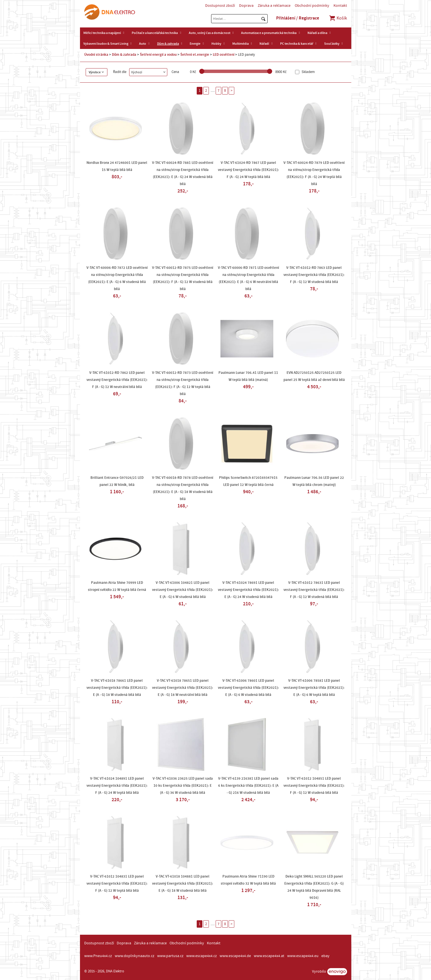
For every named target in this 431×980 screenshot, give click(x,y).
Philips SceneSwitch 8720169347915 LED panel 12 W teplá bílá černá (248, 481)
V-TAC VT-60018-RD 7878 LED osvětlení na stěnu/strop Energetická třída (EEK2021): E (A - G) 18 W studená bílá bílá (183, 488)
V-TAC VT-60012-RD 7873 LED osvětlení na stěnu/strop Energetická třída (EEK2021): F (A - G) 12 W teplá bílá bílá (183, 383)
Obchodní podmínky (312, 6)
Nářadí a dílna (317, 33)
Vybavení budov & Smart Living (106, 44)
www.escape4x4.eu (303, 956)
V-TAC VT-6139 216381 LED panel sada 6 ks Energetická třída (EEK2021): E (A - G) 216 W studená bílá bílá (248, 786)
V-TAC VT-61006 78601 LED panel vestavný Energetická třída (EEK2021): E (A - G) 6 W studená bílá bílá (248, 688)
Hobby (216, 44)
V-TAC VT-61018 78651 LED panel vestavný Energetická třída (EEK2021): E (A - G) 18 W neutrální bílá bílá (183, 688)
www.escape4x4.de (235, 956)
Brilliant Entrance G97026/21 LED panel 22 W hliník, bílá (117, 481)
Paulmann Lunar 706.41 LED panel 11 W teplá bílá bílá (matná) (248, 376)
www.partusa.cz (170, 956)
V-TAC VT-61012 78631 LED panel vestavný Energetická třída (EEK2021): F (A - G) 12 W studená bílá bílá (314, 590)
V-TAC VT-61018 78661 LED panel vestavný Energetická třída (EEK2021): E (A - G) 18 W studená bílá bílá (117, 688)
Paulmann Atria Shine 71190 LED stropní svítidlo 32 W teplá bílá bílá (248, 880)
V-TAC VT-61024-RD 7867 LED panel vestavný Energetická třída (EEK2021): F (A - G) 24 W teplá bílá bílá (248, 170)
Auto (143, 44)
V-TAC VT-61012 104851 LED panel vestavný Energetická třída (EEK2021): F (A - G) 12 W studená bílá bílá (314, 786)
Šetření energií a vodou (158, 55)
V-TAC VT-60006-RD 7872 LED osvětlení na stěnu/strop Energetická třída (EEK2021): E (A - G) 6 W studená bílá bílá (117, 278)
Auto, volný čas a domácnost (210, 33)
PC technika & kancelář (297, 44)
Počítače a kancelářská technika (155, 33)
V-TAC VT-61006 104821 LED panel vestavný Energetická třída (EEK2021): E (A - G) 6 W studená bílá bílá (183, 590)
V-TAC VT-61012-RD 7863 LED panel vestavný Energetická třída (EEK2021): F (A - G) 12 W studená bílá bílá (314, 275)
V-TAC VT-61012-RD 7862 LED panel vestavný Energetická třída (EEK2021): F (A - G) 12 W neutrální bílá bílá (117, 380)
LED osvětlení (224, 55)
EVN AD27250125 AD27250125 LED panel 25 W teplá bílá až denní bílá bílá (314, 376)
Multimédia (241, 44)
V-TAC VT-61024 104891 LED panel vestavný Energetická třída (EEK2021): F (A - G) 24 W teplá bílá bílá (117, 786)
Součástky (332, 44)
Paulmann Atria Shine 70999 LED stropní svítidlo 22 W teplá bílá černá (117, 586)
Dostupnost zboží (220, 6)
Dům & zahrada (168, 44)
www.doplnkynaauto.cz (135, 956)
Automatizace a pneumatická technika (269, 33)
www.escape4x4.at (269, 956)
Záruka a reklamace (274, 6)
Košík (338, 18)
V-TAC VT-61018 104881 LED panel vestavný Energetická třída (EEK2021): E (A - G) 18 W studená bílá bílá (183, 883)
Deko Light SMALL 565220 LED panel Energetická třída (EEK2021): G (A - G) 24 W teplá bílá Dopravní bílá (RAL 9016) (314, 887)
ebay (325, 956)
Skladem (308, 72)
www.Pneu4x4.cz (98, 956)
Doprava (246, 6)
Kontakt (340, 6)
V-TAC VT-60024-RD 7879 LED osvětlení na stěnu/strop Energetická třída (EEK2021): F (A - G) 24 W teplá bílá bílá (314, 173)
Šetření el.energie (195, 55)
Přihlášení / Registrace (298, 18)
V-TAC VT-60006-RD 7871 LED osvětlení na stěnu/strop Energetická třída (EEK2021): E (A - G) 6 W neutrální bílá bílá (248, 278)
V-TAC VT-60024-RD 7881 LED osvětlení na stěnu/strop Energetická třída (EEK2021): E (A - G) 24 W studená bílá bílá (183, 173)
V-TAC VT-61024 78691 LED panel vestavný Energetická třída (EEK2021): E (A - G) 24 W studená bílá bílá (248, 590)
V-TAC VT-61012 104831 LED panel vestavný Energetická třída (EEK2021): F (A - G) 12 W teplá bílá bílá (117, 883)
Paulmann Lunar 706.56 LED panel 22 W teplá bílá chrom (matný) (314, 481)
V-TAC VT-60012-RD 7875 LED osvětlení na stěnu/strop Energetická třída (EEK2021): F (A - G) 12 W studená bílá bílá (183, 278)
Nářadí (264, 44)
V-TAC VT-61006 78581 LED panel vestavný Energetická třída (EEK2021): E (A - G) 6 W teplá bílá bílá (314, 688)
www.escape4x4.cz (202, 956)
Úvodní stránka (96, 55)
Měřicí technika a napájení (102, 33)
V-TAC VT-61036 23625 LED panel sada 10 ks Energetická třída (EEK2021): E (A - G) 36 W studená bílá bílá (183, 786)
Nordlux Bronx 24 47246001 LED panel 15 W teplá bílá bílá (117, 166)
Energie (195, 44)
